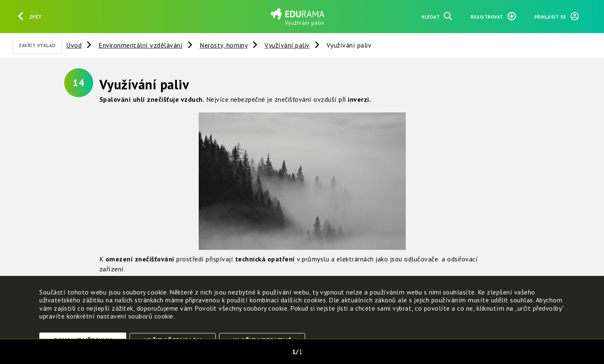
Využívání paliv (287, 45)
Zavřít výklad (37, 45)
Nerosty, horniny (224, 45)
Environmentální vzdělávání (141, 45)
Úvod (74, 45)
